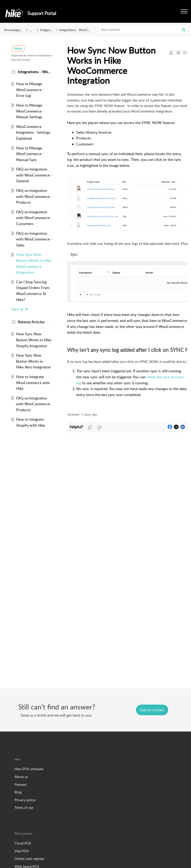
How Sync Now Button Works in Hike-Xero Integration (34, 361)
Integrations (48, 30)
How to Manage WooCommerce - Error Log (30, 90)
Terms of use (24, 807)
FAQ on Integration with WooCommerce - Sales (34, 239)
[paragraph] (127, 249)
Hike (32, 30)
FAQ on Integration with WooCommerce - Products (34, 196)
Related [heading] (31, 322)
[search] (143, 30)
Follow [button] (18, 48)
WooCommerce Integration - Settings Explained (33, 132)
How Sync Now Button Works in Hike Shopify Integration (34, 340)
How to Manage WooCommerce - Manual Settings (30, 111)
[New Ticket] (152, 710)
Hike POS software (29, 769)
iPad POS (22, 851)
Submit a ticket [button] (152, 710)
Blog (18, 792)
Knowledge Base (16, 30)
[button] (184, 30)
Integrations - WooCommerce (80, 30)
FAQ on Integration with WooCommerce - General (34, 175)
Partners (21, 784)
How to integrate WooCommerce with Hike (33, 383)
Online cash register (29, 859)
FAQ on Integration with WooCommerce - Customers (34, 218)
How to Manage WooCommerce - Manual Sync (30, 154)
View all (20, 309)
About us (21, 777)
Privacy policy (25, 800)
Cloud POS (23, 843)
